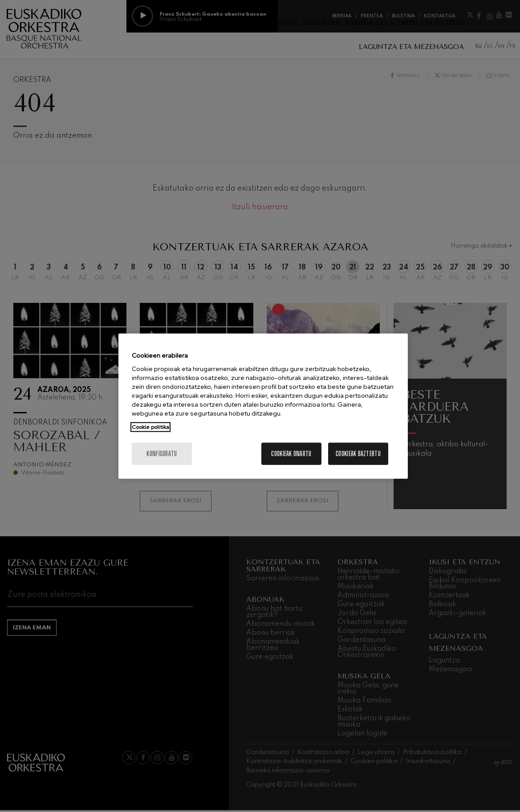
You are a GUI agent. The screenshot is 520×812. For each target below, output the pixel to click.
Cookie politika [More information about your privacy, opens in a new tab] (150, 427)
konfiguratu (162, 454)
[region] (263, 406)
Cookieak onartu (291, 454)
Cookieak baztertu (358, 454)
